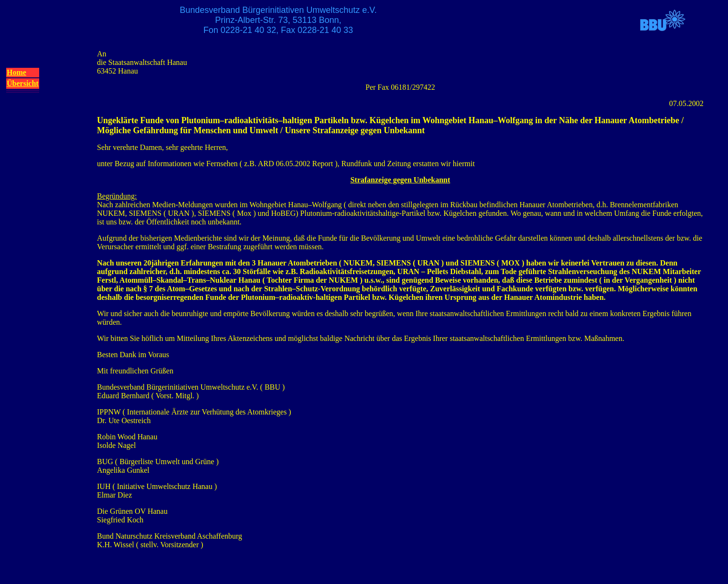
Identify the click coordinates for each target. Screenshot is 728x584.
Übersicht (23, 83)
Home (16, 72)
